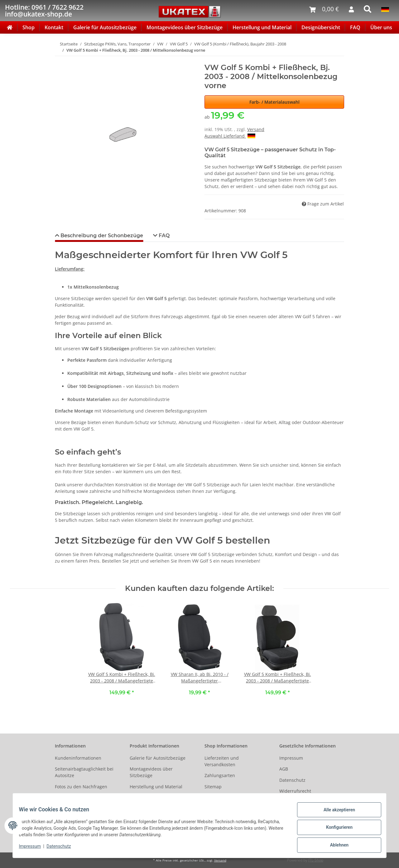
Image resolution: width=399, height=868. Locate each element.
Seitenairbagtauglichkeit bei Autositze (84, 772)
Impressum (291, 758)
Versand (256, 129)
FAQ (355, 27)
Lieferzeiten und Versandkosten (222, 761)
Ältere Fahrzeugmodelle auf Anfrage (84, 801)
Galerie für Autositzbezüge (105, 27)
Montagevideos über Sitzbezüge (185, 27)
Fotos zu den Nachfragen (81, 787)
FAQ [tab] (163, 236)
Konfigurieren (335, 830)
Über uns (381, 27)
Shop (29, 27)
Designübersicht (321, 27)
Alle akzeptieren (335, 814)
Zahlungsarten (220, 775)
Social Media (218, 797)
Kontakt (54, 27)
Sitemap (213, 787)
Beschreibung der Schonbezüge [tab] (101, 236)
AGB (284, 769)
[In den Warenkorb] (60, 60)
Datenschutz (292, 780)
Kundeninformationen (78, 758)
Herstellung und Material (262, 27)
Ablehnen (335, 846)
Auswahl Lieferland (230, 136)
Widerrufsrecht (295, 791)
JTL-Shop (316, 860)
